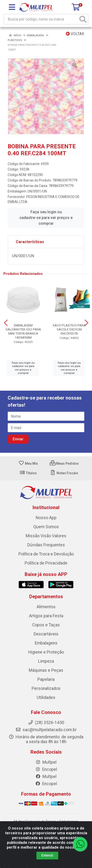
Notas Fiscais (64, 473)
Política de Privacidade (46, 563)
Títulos (28, 473)
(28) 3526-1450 (46, 723)
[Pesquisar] (83, 19)
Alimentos (46, 607)
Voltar (75, 34)
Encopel (46, 769)
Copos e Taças (46, 625)
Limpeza (46, 661)
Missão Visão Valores (46, 536)
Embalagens (46, 643)
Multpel (46, 762)
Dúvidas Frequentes (46, 545)
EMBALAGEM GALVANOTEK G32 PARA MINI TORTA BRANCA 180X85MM (23, 331)
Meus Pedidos (64, 463)
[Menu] (12, 7)
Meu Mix (28, 463)
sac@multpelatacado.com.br (46, 730)
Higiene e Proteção (46, 652)
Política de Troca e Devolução (46, 554)
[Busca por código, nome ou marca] (41, 19)
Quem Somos (46, 527)
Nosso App (46, 518)
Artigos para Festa (46, 616)
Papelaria (46, 679)
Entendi (47, 855)
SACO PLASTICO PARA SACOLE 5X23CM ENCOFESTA (69, 329)
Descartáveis (46, 634)
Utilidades (46, 698)
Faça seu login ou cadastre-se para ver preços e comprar (46, 218)
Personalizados (46, 688)
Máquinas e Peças (46, 670)
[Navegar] (6, 323)
